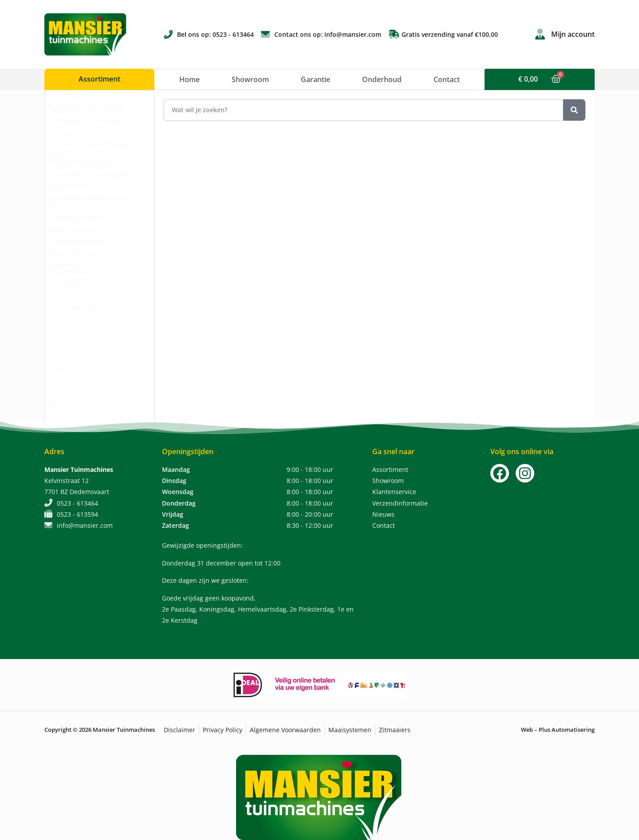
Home (189, 79)
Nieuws (383, 514)
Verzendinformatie (400, 503)
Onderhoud (382, 79)
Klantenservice (394, 492)
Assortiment (390, 469)
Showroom (250, 79)
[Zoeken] (574, 110)
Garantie (316, 79)
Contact (447, 79)
